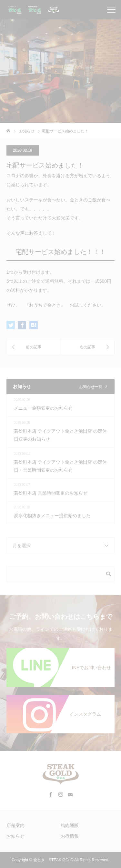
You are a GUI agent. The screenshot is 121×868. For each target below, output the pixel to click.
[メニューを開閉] (111, 10)
